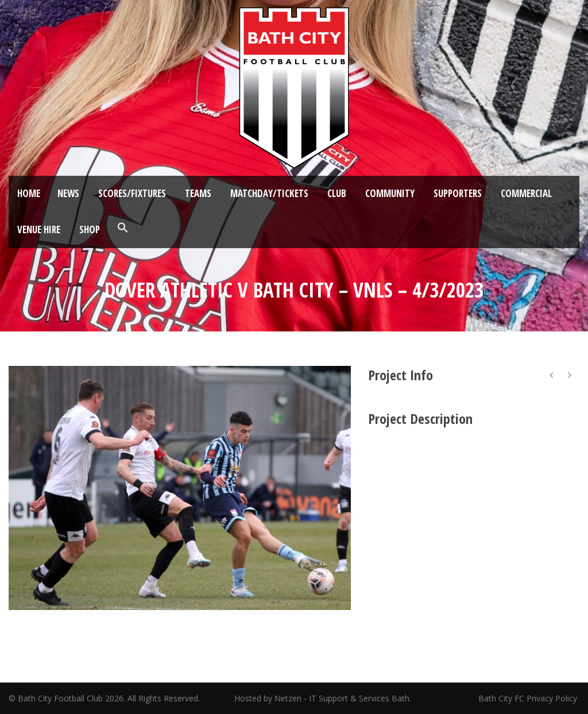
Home (29, 193)
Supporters (458, 193)
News (68, 193)
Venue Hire (39, 229)
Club (337, 193)
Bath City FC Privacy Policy (529, 698)
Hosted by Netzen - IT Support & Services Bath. (323, 698)
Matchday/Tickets (269, 193)
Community (390, 193)
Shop (90, 229)
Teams (198, 193)
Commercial (526, 193)
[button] (123, 228)
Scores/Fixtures (132, 193)
